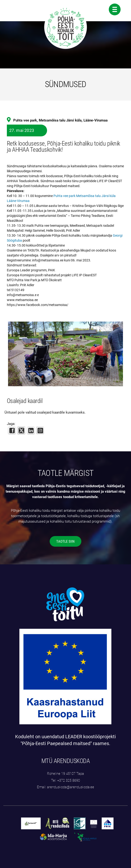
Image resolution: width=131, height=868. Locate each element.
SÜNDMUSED (66, 84)
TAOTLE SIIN (65, 541)
